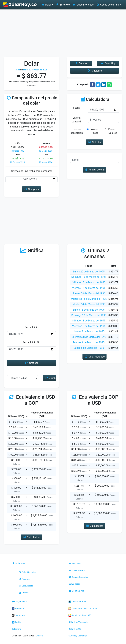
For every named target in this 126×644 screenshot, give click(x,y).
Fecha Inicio (32, 327)
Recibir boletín (95, 170)
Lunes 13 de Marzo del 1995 (89, 310)
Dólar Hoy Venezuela (78, 622)
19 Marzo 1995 (17, 151)
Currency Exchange (78, 636)
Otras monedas (83, 5)
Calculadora (26, 586)
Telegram (16, 629)
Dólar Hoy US (75, 629)
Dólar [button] (46, 5)
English (39, 636)
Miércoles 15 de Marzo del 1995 (89, 299)
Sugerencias (20, 601)
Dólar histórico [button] (95, 357)
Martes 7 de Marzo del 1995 (89, 342)
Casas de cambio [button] (108, 5)
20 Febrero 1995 (17, 162)
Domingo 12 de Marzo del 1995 (89, 315)
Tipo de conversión (77, 131)
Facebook (18, 608)
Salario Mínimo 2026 (80, 615)
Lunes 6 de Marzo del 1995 (89, 348)
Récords (24, 579)
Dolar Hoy (18, 563)
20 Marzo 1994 (46, 162)
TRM (18, 70)
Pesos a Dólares (112, 131)
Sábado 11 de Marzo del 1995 (89, 321)
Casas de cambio (78, 577)
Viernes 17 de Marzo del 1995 (89, 288)
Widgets (74, 584)
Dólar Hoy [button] (108, 63)
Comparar (32, 189)
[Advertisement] (63, 33)
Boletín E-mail (77, 591)
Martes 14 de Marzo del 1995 (89, 304)
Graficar (31, 363)
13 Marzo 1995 (46, 151)
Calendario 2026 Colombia (83, 608)
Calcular (95, 142)
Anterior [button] (81, 63)
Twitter (17, 622)
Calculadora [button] (32, 537)
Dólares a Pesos (95, 131)
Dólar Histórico (27, 572)
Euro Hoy (63, 5)
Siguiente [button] (94, 71)
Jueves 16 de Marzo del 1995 (89, 293)
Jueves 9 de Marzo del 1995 (89, 331)
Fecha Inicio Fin (32, 342)
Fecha (77, 108)
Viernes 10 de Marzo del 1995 (89, 326)
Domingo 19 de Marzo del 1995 (89, 277)
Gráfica (23, 593)
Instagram (18, 615)
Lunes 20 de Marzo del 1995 (89, 272)
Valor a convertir (77, 120)
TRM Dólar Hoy (77, 601)
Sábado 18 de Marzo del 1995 (89, 282)
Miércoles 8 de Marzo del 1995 (89, 337)
